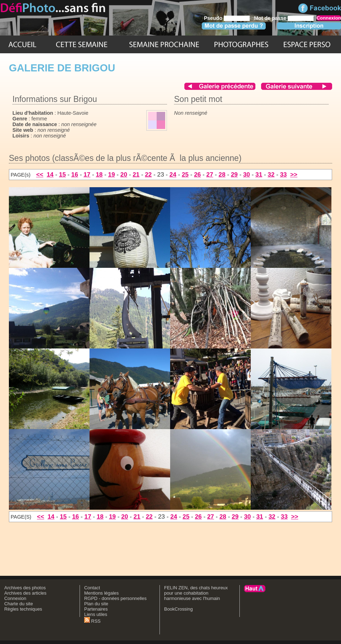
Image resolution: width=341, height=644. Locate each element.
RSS (92, 621)
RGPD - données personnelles (115, 598)
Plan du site (96, 604)
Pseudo (213, 18)
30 (246, 174)
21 (136, 174)
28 (222, 174)
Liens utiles (96, 614)
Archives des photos (25, 588)
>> (294, 174)
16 (75, 174)
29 (234, 174)
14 (50, 174)
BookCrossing (178, 609)
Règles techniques (23, 609)
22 (148, 174)
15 (62, 174)
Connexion (15, 598)
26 (197, 174)
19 (111, 174)
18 (99, 174)
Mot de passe (270, 18)
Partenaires (96, 609)
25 (185, 174)
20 (124, 174)
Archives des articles (25, 593)
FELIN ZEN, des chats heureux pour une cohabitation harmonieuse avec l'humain (196, 593)
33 (283, 174)
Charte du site (19, 604)
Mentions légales (101, 593)
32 (271, 174)
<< (40, 174)
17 (87, 174)
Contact (92, 588)
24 (173, 174)
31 (259, 174)
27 (210, 174)
